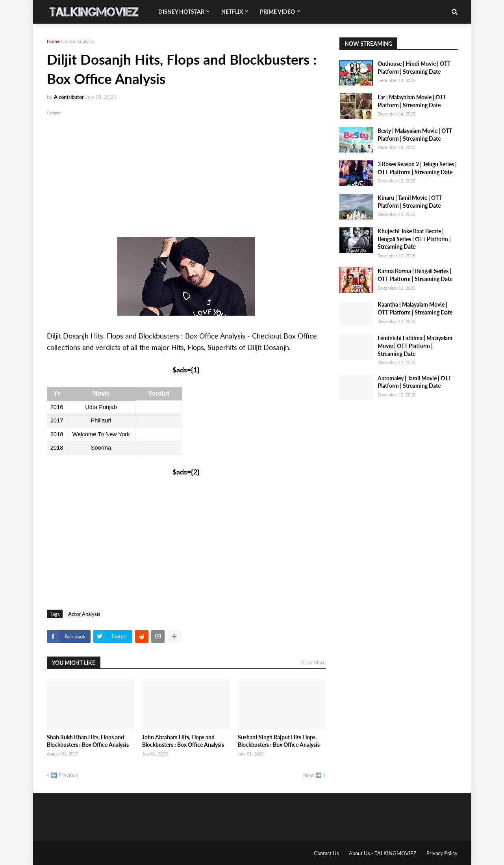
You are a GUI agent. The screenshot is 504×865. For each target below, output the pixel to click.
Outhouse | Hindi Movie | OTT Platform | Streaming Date (414, 68)
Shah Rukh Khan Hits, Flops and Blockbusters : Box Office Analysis (88, 741)
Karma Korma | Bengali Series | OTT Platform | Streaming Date (415, 275)
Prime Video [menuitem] (277, 12)
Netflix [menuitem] (232, 12)
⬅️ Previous (64, 775)
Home (53, 41)
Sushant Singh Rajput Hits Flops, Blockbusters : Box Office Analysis (279, 741)
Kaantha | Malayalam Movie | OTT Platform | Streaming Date (415, 308)
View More (313, 662)
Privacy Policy (442, 853)
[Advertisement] (186, 172)
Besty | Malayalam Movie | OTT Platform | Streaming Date (415, 135)
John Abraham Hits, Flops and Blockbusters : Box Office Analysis (183, 741)
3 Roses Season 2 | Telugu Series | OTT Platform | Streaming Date (417, 168)
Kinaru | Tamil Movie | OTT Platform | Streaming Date (410, 202)
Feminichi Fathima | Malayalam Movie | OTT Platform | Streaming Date (415, 346)
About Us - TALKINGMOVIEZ (383, 853)
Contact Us (326, 853)
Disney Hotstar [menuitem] (181, 12)
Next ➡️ (312, 775)
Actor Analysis (79, 41)
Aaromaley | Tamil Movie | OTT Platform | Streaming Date (414, 382)
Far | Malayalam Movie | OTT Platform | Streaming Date (412, 101)
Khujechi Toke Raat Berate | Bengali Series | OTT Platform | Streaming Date (414, 239)
